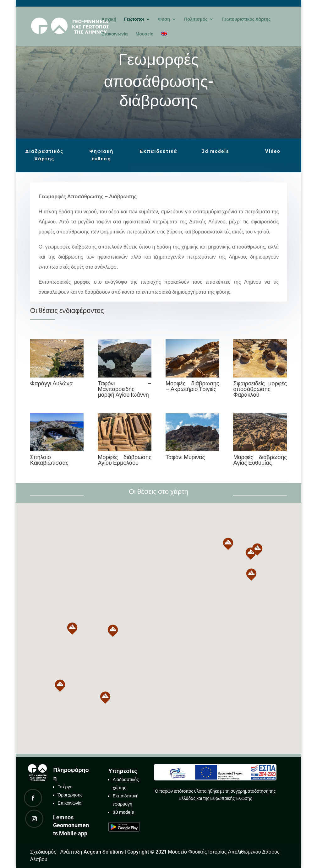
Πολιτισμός (196, 19)
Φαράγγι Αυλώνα (51, 383)
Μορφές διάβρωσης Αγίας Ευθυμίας (260, 460)
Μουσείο (144, 34)
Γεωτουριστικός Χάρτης (246, 19)
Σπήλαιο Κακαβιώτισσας (49, 460)
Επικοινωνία (115, 34)
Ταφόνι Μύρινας (185, 457)
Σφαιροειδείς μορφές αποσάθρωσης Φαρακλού (260, 389)
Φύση (164, 19)
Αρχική (109, 19)
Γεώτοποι (134, 19)
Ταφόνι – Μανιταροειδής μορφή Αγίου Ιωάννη (125, 389)
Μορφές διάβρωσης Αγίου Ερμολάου (125, 460)
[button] (113, 631)
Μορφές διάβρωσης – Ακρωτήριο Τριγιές (192, 386)
